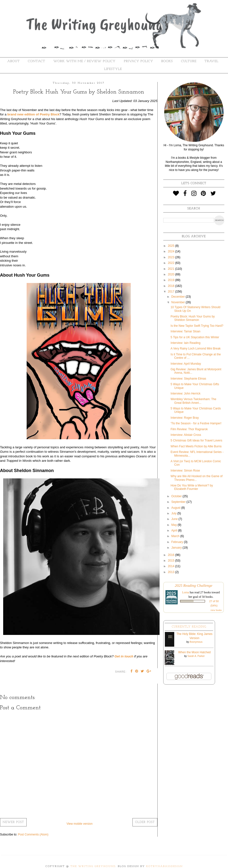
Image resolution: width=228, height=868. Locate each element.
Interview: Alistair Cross (186, 435)
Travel (212, 61)
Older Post (145, 822)
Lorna (186, 592)
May (174, 525)
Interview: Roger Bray (185, 418)
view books (216, 610)
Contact (37, 61)
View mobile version (80, 824)
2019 (172, 280)
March (176, 536)
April (175, 530)
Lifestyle (113, 69)
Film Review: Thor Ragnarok (189, 429)
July (174, 513)
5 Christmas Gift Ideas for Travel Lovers (196, 440)
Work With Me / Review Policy (84, 61)
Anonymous (196, 642)
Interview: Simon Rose (185, 471)
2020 (172, 274)
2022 (172, 263)
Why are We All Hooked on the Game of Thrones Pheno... (197, 478)
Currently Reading (189, 627)
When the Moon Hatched (194, 652)
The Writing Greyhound (93, 866)
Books (167, 61)
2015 (172, 561)
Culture (189, 61)
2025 (172, 246)
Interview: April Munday (186, 364)
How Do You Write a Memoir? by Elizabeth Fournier (192, 487)
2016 (172, 555)
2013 (172, 572)
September (179, 502)
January (177, 548)
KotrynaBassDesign (164, 866)
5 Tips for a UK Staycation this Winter (195, 337)
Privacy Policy (139, 61)
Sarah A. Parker (196, 656)
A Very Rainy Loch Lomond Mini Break (196, 349)
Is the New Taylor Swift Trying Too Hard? (197, 326)
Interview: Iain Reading (185, 343)
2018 (172, 286)
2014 (172, 566)
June (175, 519)
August (176, 508)
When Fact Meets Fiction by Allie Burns (196, 446)
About (14, 61)
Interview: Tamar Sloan (185, 331)
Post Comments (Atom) (33, 834)
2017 (172, 292)
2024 (172, 251)
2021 (172, 269)
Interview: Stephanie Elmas (188, 379)
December (179, 297)
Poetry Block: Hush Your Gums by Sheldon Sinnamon (193, 318)
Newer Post (13, 822)
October (177, 496)
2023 (172, 257)
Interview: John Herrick (185, 394)
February (178, 542)
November (179, 302)
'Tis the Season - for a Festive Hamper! (196, 423)
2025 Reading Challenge (194, 585)
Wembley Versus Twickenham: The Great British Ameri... (193, 401)
